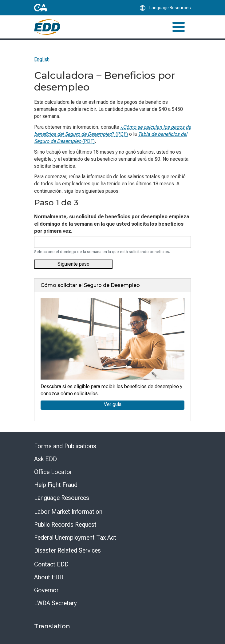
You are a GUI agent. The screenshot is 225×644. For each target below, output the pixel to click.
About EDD (49, 577)
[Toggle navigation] (179, 27)
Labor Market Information (68, 512)
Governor (46, 590)
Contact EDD (51, 564)
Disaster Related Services (67, 550)
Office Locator (53, 472)
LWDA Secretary (55, 603)
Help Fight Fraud (56, 485)
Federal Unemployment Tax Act (75, 537)
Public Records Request (65, 525)
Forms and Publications (65, 446)
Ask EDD (45, 459)
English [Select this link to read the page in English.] (42, 59)
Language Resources (62, 498)
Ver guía (113, 404)
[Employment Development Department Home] (47, 27)
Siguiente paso (73, 264)
